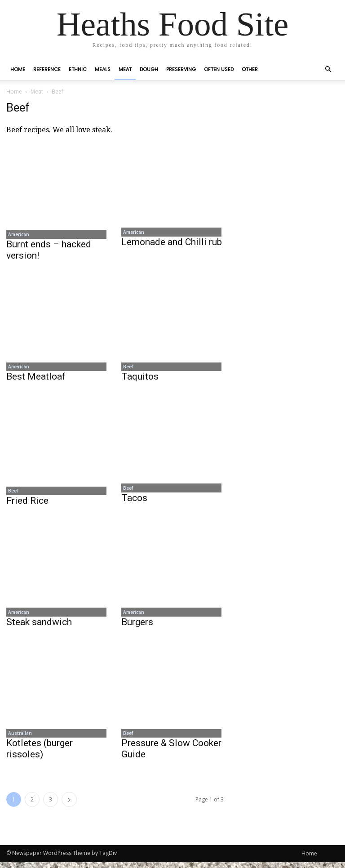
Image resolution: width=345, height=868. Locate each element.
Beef (126, 368)
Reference (47, 69)
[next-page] (69, 805)
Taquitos (140, 379)
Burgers (137, 626)
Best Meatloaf (36, 379)
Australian (18, 738)
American (17, 235)
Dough (149, 69)
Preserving (181, 69)
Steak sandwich (39, 626)
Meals (103, 69)
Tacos (134, 501)
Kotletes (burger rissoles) (40, 754)
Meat (125, 69)
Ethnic (78, 69)
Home (18, 69)
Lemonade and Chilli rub (172, 243)
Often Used (219, 69)
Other (250, 69)
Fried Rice (27, 504)
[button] (328, 69)
